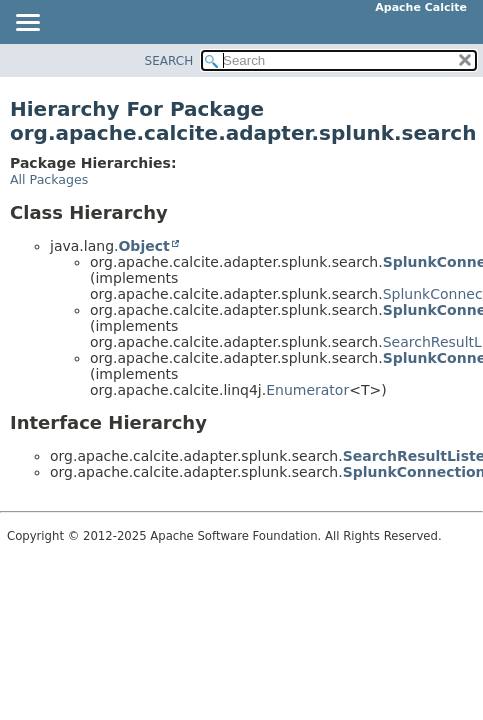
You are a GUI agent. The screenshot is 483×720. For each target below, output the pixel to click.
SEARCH (169, 61)
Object (143, 246)
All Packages (49, 179)
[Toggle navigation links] (27, 24)
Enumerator (307, 390)
